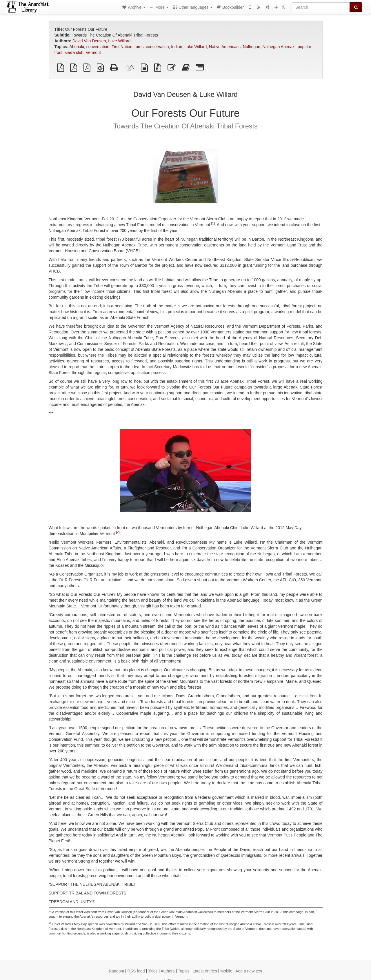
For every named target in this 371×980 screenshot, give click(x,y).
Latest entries (205, 971)
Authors (168, 971)
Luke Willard (119, 41)
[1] (213, 224)
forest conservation (152, 47)
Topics (184, 971)
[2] (118, 532)
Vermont (93, 52)
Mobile (226, 971)
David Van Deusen (89, 41)
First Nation (122, 47)
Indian (177, 47)
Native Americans (225, 47)
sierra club (74, 52)
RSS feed (136, 971)
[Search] (321, 7)
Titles (153, 971)
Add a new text (249, 971)
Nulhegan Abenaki (279, 47)
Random (116, 971)
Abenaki (77, 47)
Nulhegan (252, 47)
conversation (98, 47)
